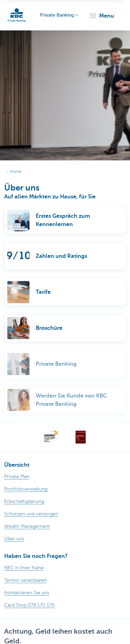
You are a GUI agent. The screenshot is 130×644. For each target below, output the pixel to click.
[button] (101, 16)
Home (16, 171)
